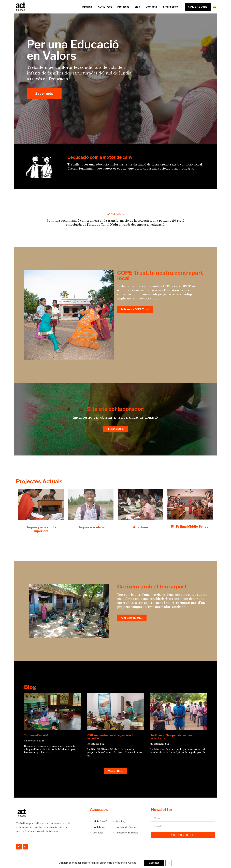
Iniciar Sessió (170, 7)
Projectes (123, 7)
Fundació (87, 7)
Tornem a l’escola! (36, 735)
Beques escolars (91, 527)
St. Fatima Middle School (190, 526)
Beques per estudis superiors (41, 529)
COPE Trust (105, 7)
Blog (137, 7)
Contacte (151, 7)
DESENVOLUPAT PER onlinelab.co (193, 864)
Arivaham (140, 527)
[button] (198, 7)
